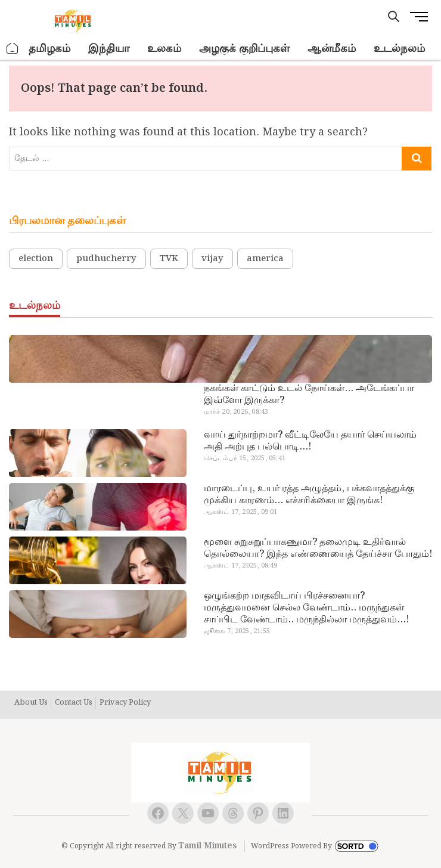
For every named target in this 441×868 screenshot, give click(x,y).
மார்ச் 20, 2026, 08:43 (236, 412)
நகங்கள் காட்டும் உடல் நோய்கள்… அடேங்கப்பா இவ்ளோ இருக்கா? (309, 395)
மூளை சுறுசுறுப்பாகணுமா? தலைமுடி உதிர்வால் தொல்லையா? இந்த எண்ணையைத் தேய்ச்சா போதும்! (318, 548)
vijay (212, 259)
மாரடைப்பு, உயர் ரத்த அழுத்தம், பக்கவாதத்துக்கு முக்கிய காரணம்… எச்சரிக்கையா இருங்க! (309, 495)
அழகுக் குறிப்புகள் (244, 49)
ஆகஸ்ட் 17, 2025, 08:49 (241, 566)
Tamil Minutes (207, 846)
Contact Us (74, 703)
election (36, 259)
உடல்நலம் (399, 49)
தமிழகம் (49, 49)
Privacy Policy (125, 703)
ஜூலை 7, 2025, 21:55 (237, 631)
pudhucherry (106, 259)
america (265, 259)
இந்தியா (109, 49)
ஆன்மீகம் (332, 49)
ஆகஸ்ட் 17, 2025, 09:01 (241, 512)
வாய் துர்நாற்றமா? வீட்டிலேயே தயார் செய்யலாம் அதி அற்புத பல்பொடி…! (310, 441)
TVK (169, 259)
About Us (31, 703)
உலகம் (164, 49)
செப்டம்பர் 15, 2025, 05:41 (245, 458)
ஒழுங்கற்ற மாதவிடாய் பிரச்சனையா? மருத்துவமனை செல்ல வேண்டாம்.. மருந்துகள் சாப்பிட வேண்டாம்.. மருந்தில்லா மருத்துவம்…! (306, 608)
